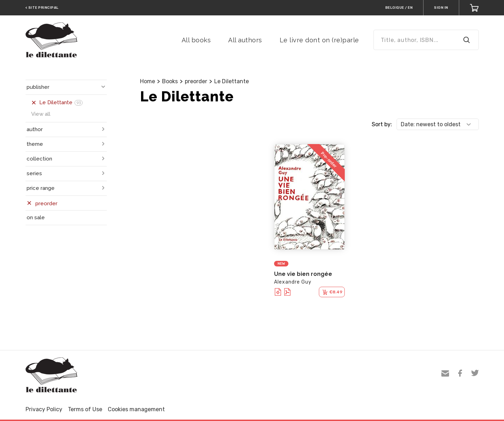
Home (148, 81)
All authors (245, 40)
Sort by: (382, 124)
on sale (36, 217)
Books (170, 81)
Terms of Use (85, 409)
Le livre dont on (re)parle (319, 40)
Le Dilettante (232, 81)
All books (196, 40)
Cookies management (136, 409)
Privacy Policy (44, 409)
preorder (196, 81)
